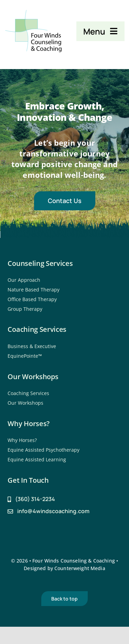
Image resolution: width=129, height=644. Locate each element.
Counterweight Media (80, 568)
